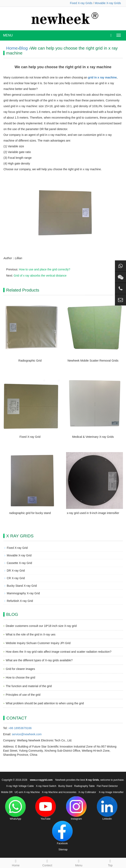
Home (12, 48)
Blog (23, 48)
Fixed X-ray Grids (81, 3)
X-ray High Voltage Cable (20, 786)
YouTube (46, 808)
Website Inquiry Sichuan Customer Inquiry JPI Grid (38, 643)
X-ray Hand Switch (46, 786)
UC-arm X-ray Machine (27, 792)
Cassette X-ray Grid (19, 563)
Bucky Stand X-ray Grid (22, 586)
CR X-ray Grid (16, 578)
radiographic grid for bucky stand (30, 513)
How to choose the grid (20, 677)
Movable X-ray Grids (108, 3)
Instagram (76, 808)
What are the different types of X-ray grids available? (39, 660)
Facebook (62, 833)
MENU (8, 35)
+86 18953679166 (20, 728)
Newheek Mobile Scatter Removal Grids (93, 361)
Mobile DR (7, 792)
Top (110, 862)
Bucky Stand (65, 786)
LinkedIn (107, 808)
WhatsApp (15, 808)
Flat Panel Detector (107, 786)
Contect (47, 862)
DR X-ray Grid (16, 571)
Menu (79, 862)
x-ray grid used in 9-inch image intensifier (93, 513)
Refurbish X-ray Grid (20, 601)
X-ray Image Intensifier (111, 792)
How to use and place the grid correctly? (45, 269)
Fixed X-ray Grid (30, 437)
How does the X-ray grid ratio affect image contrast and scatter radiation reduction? (59, 652)
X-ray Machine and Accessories (59, 792)
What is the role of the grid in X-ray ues (31, 634)
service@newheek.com (27, 734)
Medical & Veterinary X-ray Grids (93, 437)
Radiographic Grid (30, 361)
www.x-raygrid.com (41, 780)
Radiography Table (84, 786)
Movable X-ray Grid (19, 555)
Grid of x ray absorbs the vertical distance (40, 276)
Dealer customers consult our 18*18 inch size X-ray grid (41, 626)
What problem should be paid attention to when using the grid (45, 703)
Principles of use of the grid (23, 695)
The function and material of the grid (29, 686)
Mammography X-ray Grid (23, 593)
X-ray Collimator (87, 792)
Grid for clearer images (20, 669)
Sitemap (63, 850)
